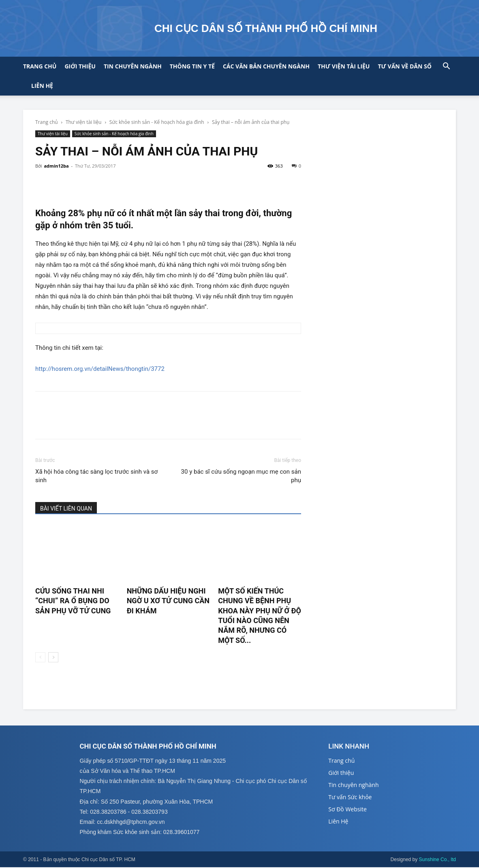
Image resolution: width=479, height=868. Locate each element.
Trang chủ (40, 66)
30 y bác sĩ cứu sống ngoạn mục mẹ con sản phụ (241, 476)
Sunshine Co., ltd (437, 860)
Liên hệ (42, 86)
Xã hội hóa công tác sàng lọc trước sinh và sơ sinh (96, 476)
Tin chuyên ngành (133, 66)
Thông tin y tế (192, 66)
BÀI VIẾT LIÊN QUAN (66, 508)
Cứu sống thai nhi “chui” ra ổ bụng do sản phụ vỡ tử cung (73, 601)
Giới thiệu (80, 66)
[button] (446, 67)
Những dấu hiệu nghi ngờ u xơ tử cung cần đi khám (168, 601)
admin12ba (56, 166)
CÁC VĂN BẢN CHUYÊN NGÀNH (266, 66)
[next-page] (53, 657)
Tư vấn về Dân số (404, 66)
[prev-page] (40, 657)
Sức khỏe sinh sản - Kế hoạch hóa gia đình (157, 122)
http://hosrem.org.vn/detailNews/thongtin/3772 (100, 369)
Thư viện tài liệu (344, 66)
